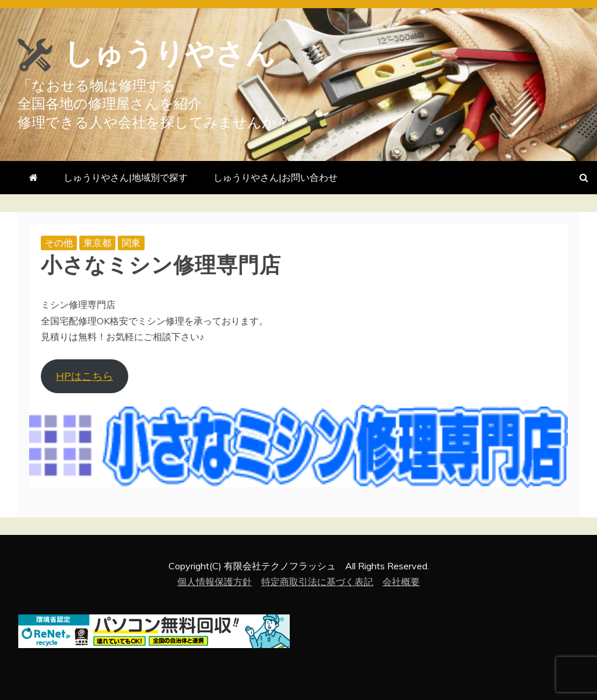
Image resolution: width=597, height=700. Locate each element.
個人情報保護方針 (215, 582)
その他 (59, 243)
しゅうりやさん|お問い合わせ (275, 177)
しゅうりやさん (170, 54)
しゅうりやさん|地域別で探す (126, 177)
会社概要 (401, 582)
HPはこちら (85, 376)
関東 (131, 243)
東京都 (97, 243)
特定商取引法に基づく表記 (317, 582)
